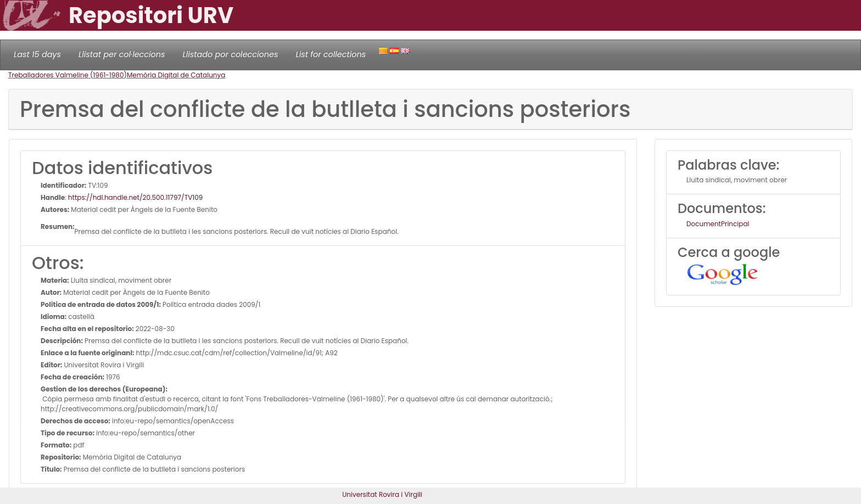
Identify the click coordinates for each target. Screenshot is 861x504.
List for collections (331, 54)
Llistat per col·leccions (122, 54)
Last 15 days (37, 54)
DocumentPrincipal (718, 224)
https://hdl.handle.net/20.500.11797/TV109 (135, 197)
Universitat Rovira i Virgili (382, 494)
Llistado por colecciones (231, 54)
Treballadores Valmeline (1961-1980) (68, 75)
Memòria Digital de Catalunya (176, 75)
